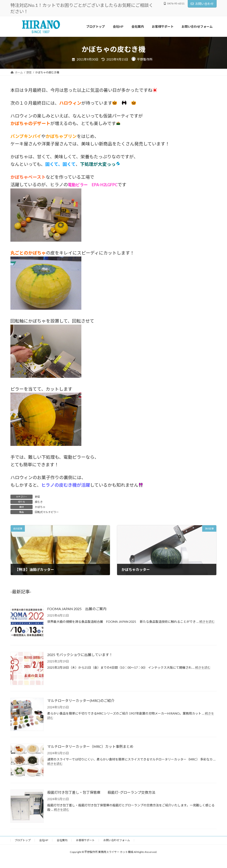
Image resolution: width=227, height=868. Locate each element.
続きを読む (207, 622)
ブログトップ (23, 840)
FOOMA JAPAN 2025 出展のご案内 (77, 609)
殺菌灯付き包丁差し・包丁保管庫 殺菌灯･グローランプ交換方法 (101, 792)
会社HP (44, 840)
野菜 (37, 497)
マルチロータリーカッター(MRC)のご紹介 (81, 700)
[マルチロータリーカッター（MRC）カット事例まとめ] (27, 761)
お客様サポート (85, 840)
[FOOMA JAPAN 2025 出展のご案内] (27, 623)
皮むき (39, 502)
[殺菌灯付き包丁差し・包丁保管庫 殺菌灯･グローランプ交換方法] (27, 806)
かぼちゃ (40, 507)
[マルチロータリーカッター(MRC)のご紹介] (27, 715)
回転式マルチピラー (47, 512)
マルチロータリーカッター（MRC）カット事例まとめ (90, 746)
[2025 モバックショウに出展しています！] (27, 669)
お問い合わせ (202, 4)
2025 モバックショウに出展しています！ (80, 655)
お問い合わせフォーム (117, 840)
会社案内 (62, 840)
